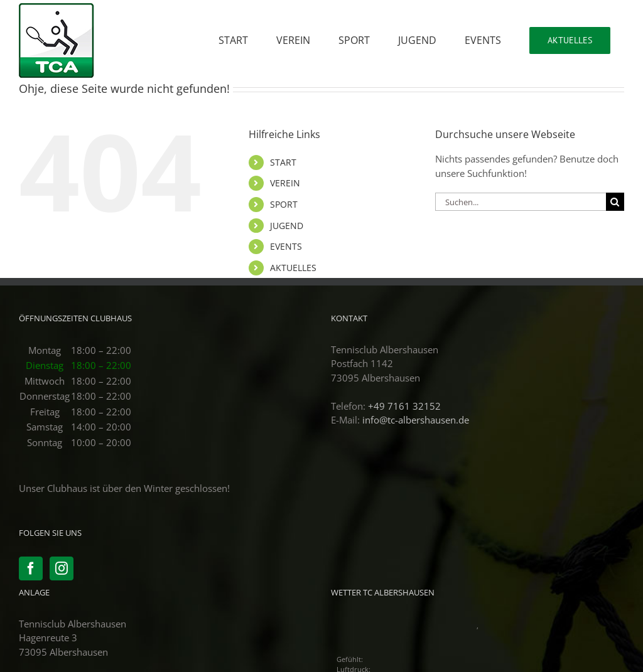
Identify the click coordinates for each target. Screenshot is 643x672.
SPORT (284, 204)
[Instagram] (62, 568)
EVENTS (286, 246)
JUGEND (287, 226)
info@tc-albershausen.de (416, 420)
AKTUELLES (293, 268)
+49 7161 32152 (404, 406)
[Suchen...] (521, 202)
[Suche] (615, 202)
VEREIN (285, 183)
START (283, 162)
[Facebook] (31, 568)
